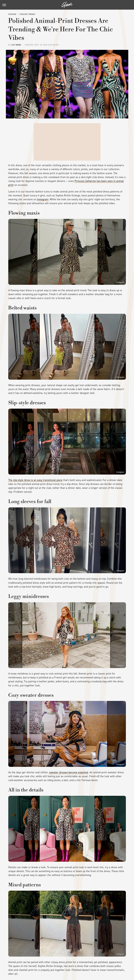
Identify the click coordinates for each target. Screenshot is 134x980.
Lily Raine (16, 45)
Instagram (43, 199)
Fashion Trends (27, 14)
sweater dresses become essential (69, 772)
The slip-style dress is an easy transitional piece (35, 480)
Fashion (12, 14)
